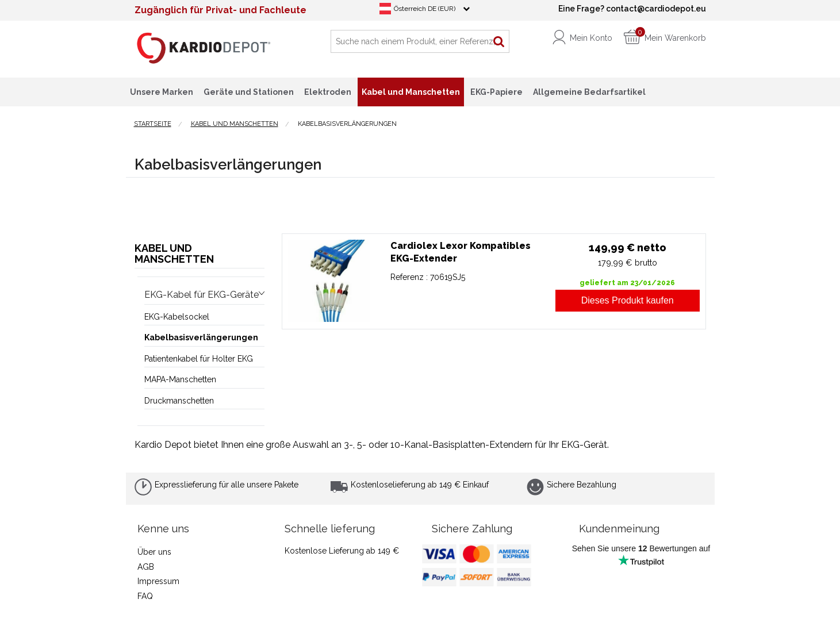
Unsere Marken (162, 92)
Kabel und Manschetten (174, 254)
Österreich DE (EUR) (425, 9)
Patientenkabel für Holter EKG (199, 359)
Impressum (158, 581)
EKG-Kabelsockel (177, 317)
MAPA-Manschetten (180, 379)
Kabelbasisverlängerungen (201, 337)
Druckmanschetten (179, 401)
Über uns (154, 552)
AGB (146, 567)
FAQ (145, 596)
